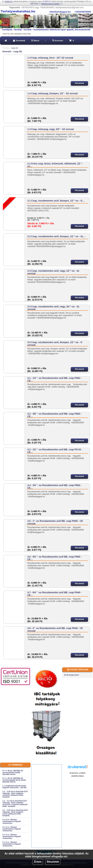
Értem (38, 862)
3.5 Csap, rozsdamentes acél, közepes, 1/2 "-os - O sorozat (55, 344)
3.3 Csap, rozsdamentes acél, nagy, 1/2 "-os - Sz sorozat (53, 272)
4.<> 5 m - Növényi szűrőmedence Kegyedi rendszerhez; (12, 829)
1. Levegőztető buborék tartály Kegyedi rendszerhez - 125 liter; (15, 787)
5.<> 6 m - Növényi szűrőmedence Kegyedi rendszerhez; (12, 821)
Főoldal (6, 48)
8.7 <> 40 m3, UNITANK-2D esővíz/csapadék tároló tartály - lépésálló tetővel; (15, 780)
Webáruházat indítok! (51, 4)
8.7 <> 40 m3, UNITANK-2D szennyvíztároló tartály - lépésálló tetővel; (13, 773)
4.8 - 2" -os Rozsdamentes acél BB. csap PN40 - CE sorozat (55, 629)
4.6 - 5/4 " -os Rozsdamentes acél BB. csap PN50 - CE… (54, 558)
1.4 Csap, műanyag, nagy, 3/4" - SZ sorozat (51, 129)
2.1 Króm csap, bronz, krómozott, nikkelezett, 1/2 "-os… (55, 165)
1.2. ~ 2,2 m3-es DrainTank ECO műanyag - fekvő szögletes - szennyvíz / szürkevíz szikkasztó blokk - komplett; (15, 804)
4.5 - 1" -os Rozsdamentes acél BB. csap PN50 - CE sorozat (55, 522)
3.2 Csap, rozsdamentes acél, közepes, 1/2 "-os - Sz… (56, 236)
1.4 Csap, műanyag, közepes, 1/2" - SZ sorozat (52, 93)
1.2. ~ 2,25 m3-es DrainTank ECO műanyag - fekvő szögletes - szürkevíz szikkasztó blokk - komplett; (15, 794)
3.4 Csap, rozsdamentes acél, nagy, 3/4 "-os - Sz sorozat (53, 308)
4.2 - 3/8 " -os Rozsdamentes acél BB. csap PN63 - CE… (54, 415)
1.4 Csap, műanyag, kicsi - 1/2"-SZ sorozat (50, 58)
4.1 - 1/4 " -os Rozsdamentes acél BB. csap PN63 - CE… (54, 379)
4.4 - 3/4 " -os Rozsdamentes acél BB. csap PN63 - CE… (54, 487)
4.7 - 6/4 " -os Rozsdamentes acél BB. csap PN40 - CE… (54, 594)
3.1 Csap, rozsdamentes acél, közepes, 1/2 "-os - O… (56, 201)
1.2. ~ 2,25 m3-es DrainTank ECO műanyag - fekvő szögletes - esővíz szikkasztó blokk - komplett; (15, 813)
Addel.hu (9, 1)
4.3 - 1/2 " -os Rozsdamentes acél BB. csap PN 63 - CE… (55, 451)
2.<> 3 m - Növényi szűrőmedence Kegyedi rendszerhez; (12, 844)
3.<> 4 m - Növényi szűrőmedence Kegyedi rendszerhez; (12, 836)
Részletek (53, 862)
